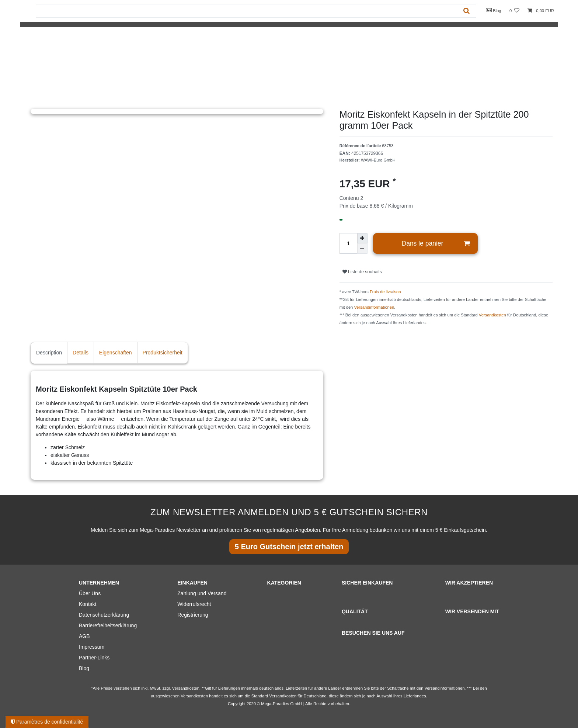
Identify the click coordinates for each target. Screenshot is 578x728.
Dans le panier (436, 244)
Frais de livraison (385, 292)
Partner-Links (94, 658)
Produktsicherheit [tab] (163, 353)
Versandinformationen (374, 307)
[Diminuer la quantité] (362, 249)
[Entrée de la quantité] (348, 243)
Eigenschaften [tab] (116, 353)
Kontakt (88, 604)
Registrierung (193, 615)
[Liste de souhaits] (514, 11)
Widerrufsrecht (194, 604)
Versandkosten (492, 315)
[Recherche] (466, 11)
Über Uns (90, 593)
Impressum (92, 647)
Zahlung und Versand (202, 593)
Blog (494, 10)
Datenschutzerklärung (104, 615)
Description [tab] (49, 353)
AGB (84, 636)
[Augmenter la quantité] (362, 238)
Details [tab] (81, 353)
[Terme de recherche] (247, 11)
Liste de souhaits (362, 272)
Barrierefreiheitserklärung (108, 625)
